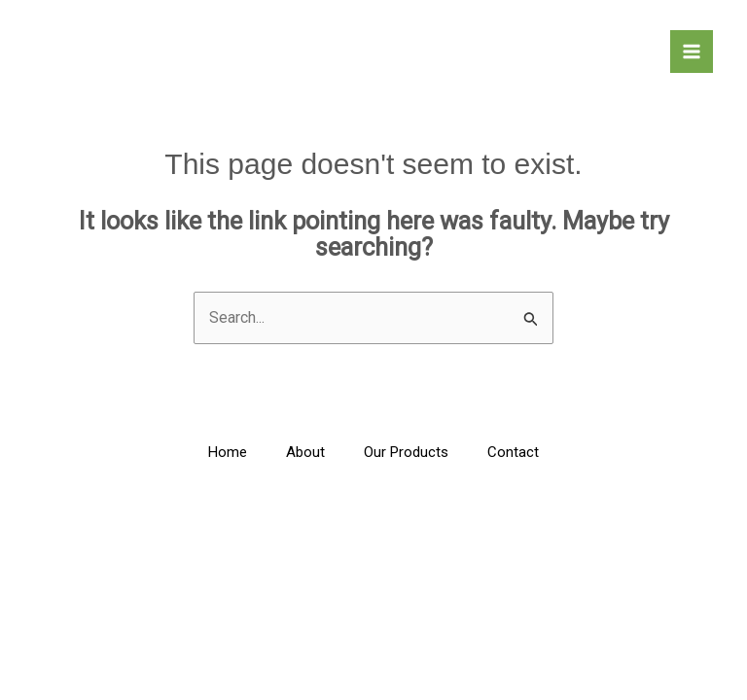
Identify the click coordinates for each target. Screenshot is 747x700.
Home (228, 452)
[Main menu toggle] (692, 52)
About (305, 452)
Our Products (406, 452)
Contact (513, 452)
